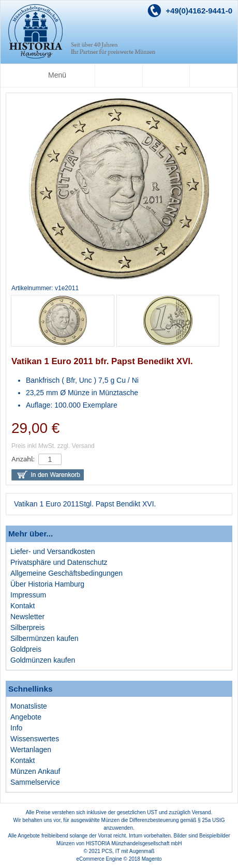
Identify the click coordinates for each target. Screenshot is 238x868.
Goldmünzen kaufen (43, 660)
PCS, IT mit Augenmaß (128, 851)
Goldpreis (26, 649)
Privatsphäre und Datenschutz (59, 562)
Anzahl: (23, 459)
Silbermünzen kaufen (44, 638)
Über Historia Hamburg (47, 584)
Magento (152, 859)
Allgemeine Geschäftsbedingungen (66, 573)
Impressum (28, 595)
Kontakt (23, 606)
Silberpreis (27, 627)
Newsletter (27, 617)
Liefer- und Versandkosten (53, 551)
